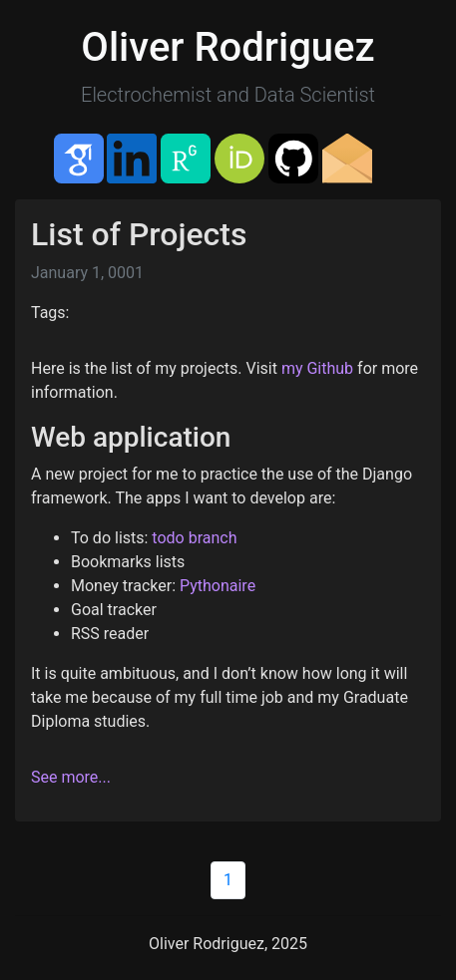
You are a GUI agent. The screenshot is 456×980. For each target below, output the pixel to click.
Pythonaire (218, 586)
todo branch (194, 538)
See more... (71, 777)
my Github (317, 368)
